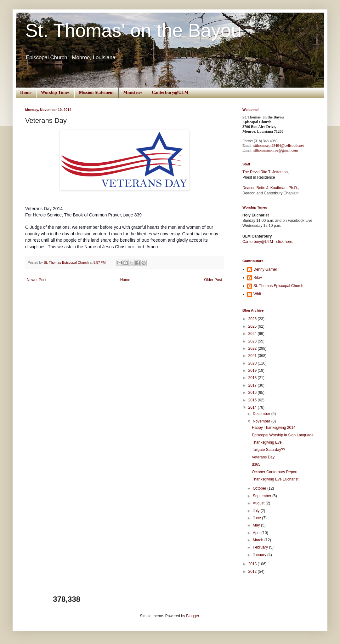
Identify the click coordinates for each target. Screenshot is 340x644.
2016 (253, 393)
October (260, 488)
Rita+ (258, 278)
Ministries (133, 92)
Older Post (213, 280)
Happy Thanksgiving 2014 (274, 428)
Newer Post (37, 280)
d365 (256, 464)
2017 (253, 385)
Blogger (193, 616)
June (257, 518)
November (262, 421)
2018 (253, 378)
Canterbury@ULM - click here (267, 242)
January (260, 555)
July (257, 511)
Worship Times (55, 92)
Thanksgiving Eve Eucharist (275, 479)
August (259, 503)
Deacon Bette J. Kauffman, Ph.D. (270, 188)
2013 (253, 564)
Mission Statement (96, 92)
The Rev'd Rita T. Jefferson (265, 172)
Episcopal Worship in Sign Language (283, 435)
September (263, 496)
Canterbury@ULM (170, 92)
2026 (253, 319)
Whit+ (258, 294)
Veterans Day (263, 457)
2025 (253, 326)
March (259, 540)
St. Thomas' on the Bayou (133, 30)
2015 (253, 400)
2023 (253, 341)
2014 (253, 407)
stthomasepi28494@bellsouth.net (279, 146)
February (261, 547)
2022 (253, 348)
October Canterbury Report (275, 472)
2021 (253, 356)
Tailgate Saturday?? (269, 450)
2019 (253, 371)
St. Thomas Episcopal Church (278, 286)
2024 (253, 334)
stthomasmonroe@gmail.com (276, 150)
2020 (253, 363)
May (257, 525)
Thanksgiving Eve (267, 442)
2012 (253, 572)
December (262, 414)
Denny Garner (265, 269)
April (257, 533)
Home (26, 92)
